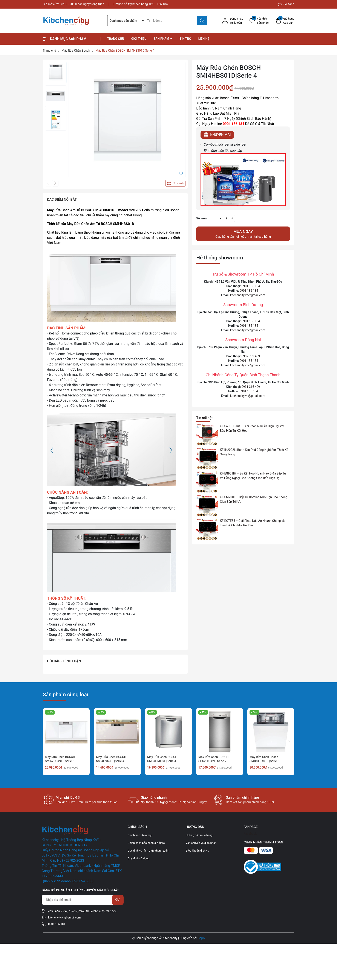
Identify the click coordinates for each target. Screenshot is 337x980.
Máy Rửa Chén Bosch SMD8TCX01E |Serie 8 (264, 759)
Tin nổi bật (204, 418)
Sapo (201, 938)
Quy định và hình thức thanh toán (148, 851)
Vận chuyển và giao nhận (201, 843)
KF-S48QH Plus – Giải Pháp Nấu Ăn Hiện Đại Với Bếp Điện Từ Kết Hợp (252, 428)
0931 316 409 (251, 387)
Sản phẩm (162, 39)
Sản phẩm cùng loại (65, 695)
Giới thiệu (139, 39)
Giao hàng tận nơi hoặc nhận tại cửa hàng (243, 233)
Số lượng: (203, 218)
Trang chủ (116, 39)
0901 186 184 (159, 4)
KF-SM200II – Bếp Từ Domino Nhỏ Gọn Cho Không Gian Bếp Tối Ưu (254, 499)
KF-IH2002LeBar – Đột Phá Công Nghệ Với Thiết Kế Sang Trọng (254, 452)
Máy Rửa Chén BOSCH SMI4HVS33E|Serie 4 (111, 759)
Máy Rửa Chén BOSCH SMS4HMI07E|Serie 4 (162, 759)
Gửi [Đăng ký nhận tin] (118, 900)
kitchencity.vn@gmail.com (248, 295)
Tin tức (185, 39)
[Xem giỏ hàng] (285, 21)
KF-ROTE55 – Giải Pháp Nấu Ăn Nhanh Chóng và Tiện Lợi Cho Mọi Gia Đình (252, 523)
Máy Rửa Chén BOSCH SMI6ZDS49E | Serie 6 (60, 759)
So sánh (286, 4)
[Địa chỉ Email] (83, 900)
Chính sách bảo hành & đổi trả (146, 843)
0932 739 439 (251, 356)
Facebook (250, 834)
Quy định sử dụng (139, 858)
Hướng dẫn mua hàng (199, 835)
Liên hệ (204, 39)
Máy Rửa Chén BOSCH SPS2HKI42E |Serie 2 (213, 759)
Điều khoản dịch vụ (197, 851)
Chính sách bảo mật (140, 835)
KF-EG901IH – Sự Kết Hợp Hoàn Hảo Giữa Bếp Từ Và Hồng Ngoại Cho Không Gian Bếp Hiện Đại (253, 476)
